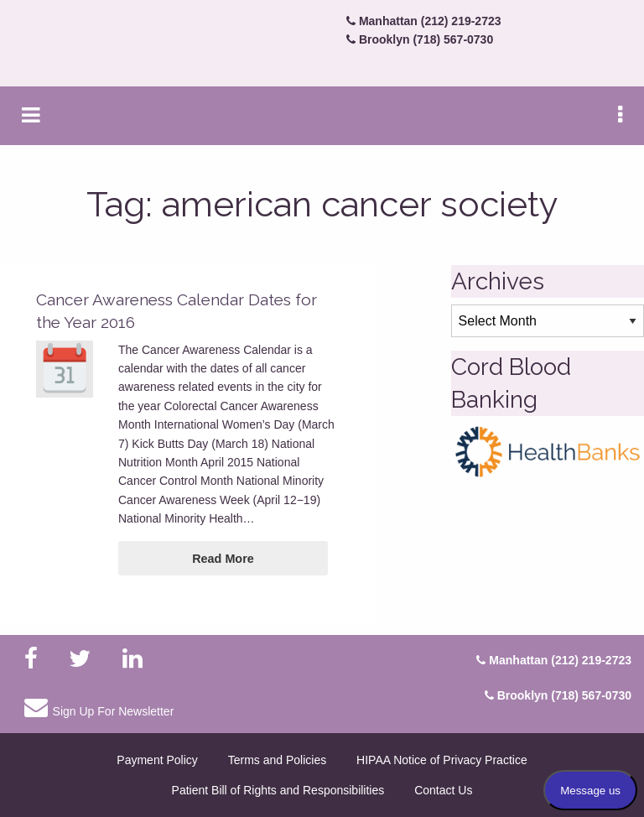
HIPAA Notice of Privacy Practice (442, 760)
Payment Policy (157, 760)
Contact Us (443, 790)
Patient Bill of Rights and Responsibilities (278, 790)
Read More (223, 559)
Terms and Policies (278, 760)
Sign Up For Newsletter (99, 707)
